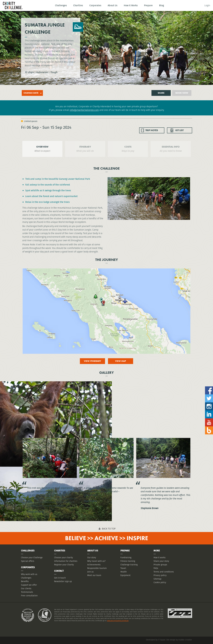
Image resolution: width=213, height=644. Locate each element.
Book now (182, 93)
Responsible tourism (97, 568)
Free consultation (29, 596)
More (157, 551)
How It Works (131, 5)
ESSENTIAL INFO (171, 147)
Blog (162, 5)
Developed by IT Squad (156, 640)
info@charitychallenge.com (84, 110)
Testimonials (27, 592)
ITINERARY (85, 147)
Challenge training (129, 565)
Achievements (94, 565)
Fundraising (126, 557)
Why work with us (29, 574)
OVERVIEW (42, 147)
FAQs (156, 568)
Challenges (61, 5)
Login (207, 5)
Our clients (26, 588)
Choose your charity (64, 557)
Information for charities (66, 561)
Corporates (95, 5)
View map (121, 361)
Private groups (160, 565)
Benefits (25, 581)
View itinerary (92, 361)
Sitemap (157, 579)
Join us (90, 572)
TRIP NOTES (152, 130)
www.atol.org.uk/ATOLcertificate (118, 621)
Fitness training (128, 561)
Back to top (109, 529)
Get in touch (60, 578)
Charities (78, 5)
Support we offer (29, 585)
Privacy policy (160, 575)
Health (124, 572)
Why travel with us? (96, 561)
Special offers (28, 561)
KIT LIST (179, 130)
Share (161, 93)
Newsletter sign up (63, 581)
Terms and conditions (164, 572)
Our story (92, 557)
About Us (112, 5)
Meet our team (94, 575)
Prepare (148, 5)
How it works (160, 557)
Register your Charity (64, 565)
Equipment (125, 575)
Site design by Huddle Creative (179, 640)
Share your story (161, 561)
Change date (31, 93)
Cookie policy (160, 582)
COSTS (128, 147)
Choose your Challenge (32, 557)
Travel (123, 568)
